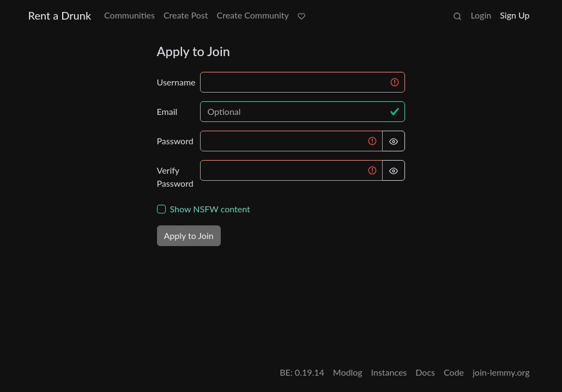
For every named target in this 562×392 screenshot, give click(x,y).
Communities (129, 15)
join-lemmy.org (501, 372)
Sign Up (515, 15)
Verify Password (175, 177)
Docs (425, 372)
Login (481, 15)
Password (175, 141)
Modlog (348, 372)
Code (454, 372)
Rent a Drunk (60, 15)
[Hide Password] (394, 141)
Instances (389, 372)
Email (167, 111)
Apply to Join (189, 235)
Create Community (253, 15)
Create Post (186, 15)
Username (176, 82)
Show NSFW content (210, 209)
